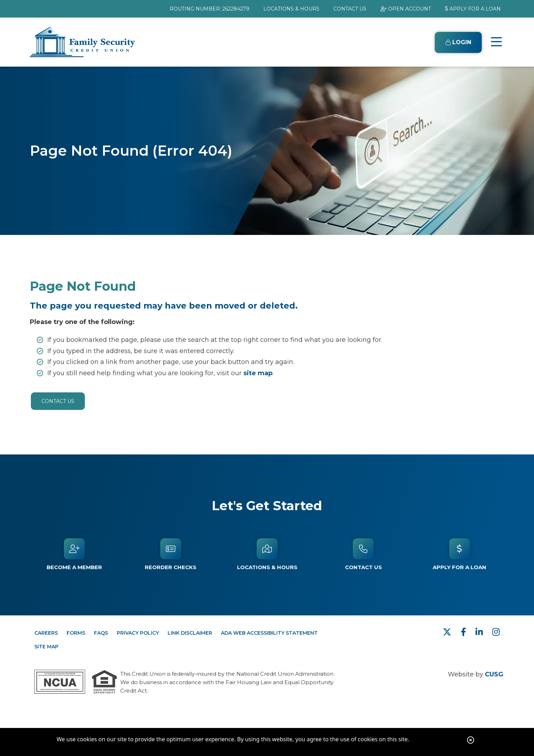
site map (258, 373)
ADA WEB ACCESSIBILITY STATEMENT (269, 633)
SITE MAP (46, 647)
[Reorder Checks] (171, 554)
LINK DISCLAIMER (190, 633)
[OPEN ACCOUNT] (406, 9)
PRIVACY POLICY (138, 633)
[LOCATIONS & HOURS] (291, 9)
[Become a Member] (75, 554)
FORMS (76, 633)
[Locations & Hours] (267, 554)
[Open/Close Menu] (496, 42)
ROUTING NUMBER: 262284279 (209, 9)
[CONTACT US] (350, 9)
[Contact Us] (363, 554)
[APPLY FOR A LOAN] (473, 9)
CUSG (494, 674)
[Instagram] (496, 632)
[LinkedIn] (480, 632)
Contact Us (58, 401)
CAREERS (46, 633)
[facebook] (465, 632)
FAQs (101, 633)
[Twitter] (448, 632)
